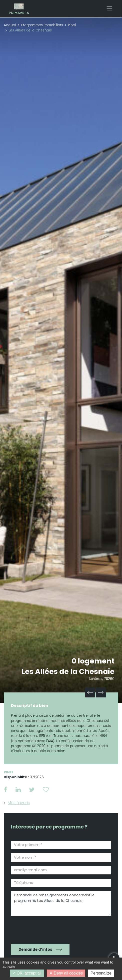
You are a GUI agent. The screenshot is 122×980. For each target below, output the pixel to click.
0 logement (93, 661)
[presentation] (39, 928)
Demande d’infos (35, 949)
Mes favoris (19, 803)
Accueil (10, 25)
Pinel (72, 25)
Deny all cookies (66, 973)
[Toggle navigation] (109, 8)
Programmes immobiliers (42, 25)
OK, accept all (27, 973)
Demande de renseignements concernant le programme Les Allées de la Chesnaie (61, 903)
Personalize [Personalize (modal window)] (101, 973)
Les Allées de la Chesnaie (68, 671)
